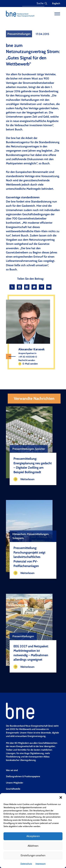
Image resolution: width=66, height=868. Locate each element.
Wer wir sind (12, 770)
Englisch (56, 3)
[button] (61, 797)
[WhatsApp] (34, 287)
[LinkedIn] (19, 287)
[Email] (49, 287)
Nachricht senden (27, 360)
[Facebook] (27, 287)
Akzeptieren (33, 836)
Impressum (41, 864)
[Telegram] (41, 287)
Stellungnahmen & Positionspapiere (23, 776)
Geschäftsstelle (13, 789)
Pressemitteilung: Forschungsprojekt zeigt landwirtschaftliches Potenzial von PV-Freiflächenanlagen (29, 557)
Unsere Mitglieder (15, 783)
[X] (12, 287)
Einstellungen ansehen (33, 855)
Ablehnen (33, 846)
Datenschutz (26, 864)
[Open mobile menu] (57, 14)
